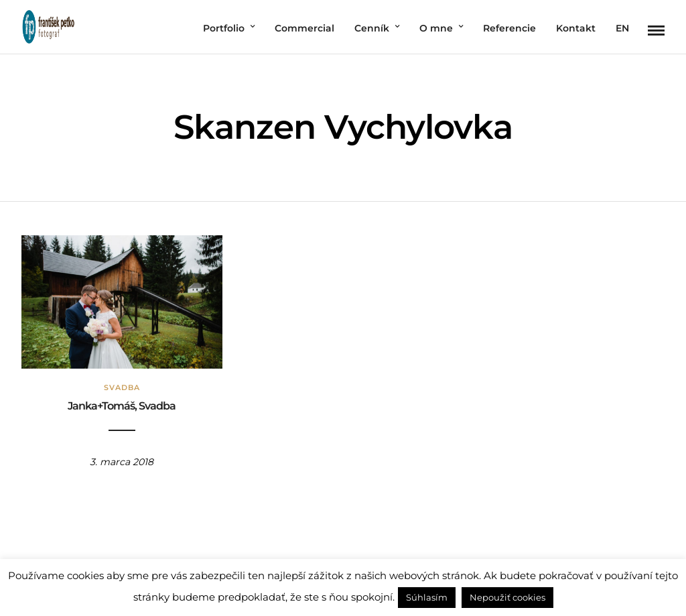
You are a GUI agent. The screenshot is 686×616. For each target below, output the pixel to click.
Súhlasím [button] (427, 597)
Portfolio (224, 28)
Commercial (304, 28)
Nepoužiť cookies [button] (507, 597)
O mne (436, 28)
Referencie (509, 28)
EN (622, 28)
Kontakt (576, 28)
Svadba (122, 387)
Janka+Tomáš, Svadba (122, 406)
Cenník (372, 28)
